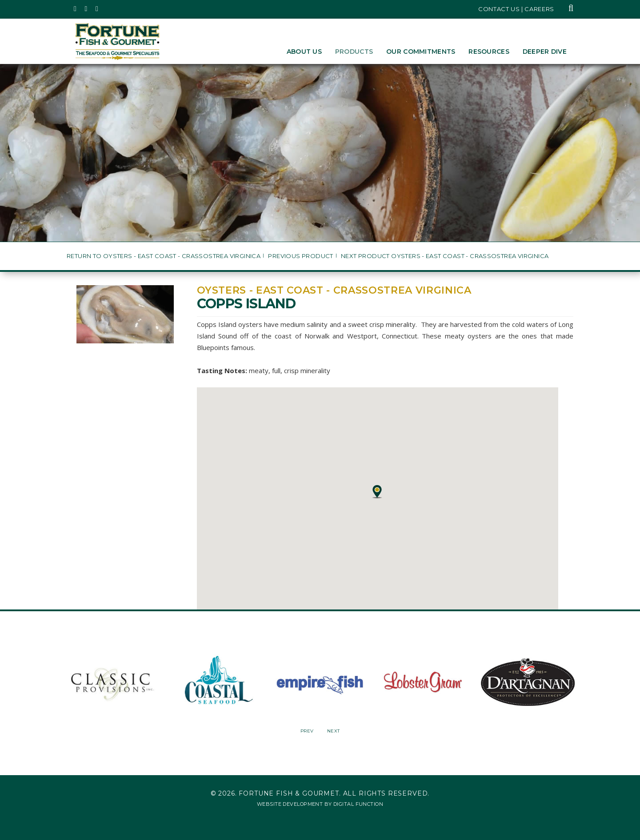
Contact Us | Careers (516, 9)
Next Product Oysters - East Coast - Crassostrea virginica (445, 256)
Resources (489, 52)
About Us (304, 52)
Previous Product (300, 256)
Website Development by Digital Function (320, 804)
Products (354, 52)
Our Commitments (421, 52)
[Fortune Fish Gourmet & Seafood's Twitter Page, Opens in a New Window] (75, 9)
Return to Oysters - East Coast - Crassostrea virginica (164, 256)
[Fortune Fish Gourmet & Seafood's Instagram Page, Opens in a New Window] (86, 9)
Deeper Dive (545, 52)
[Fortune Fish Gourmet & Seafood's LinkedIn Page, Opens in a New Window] (97, 9)
